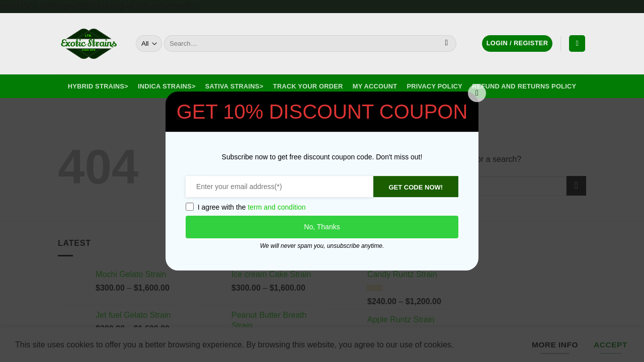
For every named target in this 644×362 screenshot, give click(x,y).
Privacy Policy (435, 86)
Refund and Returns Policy (524, 86)
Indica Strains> (167, 86)
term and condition (275, 207)
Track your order (308, 86)
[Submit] (447, 44)
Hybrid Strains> (98, 86)
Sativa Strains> (234, 86)
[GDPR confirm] (188, 207)
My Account (375, 86)
